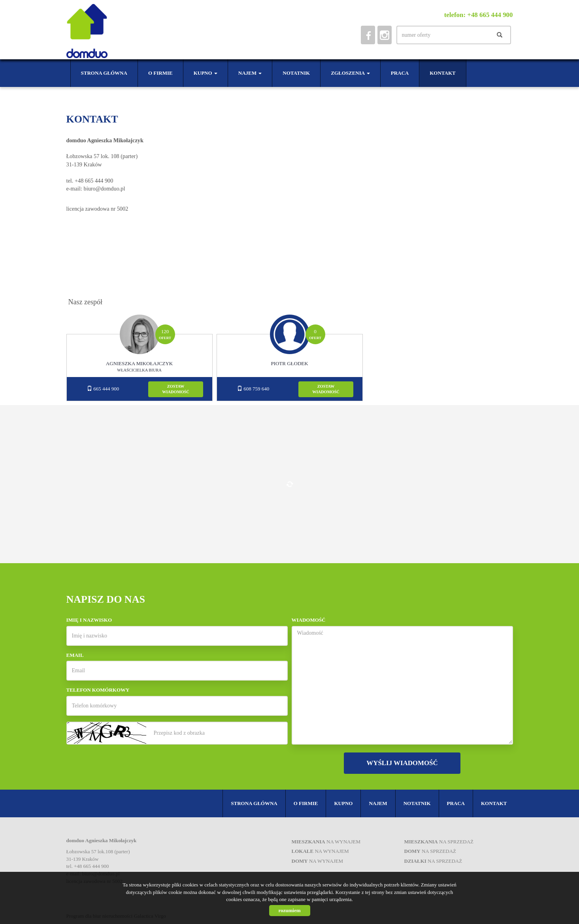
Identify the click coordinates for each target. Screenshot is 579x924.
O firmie (160, 73)
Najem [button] (250, 73)
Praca (400, 73)
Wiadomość (309, 620)
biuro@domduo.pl (105, 189)
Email (75, 655)
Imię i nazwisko (89, 620)
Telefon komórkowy (98, 690)
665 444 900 (103, 389)
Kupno (343, 803)
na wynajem (326, 842)
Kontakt (443, 73)
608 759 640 (253, 389)
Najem (378, 803)
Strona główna (104, 73)
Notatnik (296, 73)
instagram (385, 35)
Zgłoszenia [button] (350, 73)
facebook (368, 35)
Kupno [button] (206, 73)
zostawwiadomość (176, 389)
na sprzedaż (439, 842)
